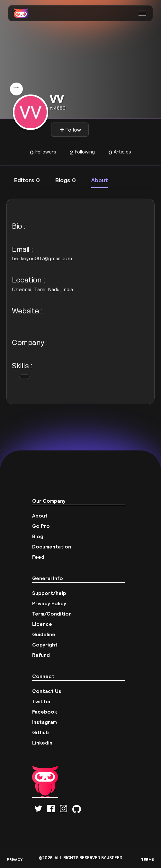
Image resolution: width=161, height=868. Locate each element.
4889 (58, 108)
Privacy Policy (49, 603)
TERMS (148, 859)
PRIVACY (15, 859)
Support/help (49, 593)
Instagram (45, 722)
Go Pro (41, 526)
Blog (38, 536)
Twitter (42, 701)
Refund (41, 655)
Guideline (44, 634)
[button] (143, 13)
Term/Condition (52, 614)
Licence (42, 624)
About (40, 516)
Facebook (45, 712)
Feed (38, 557)
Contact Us (47, 691)
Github (40, 732)
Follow (70, 130)
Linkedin (42, 743)
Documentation (52, 547)
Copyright (45, 645)
